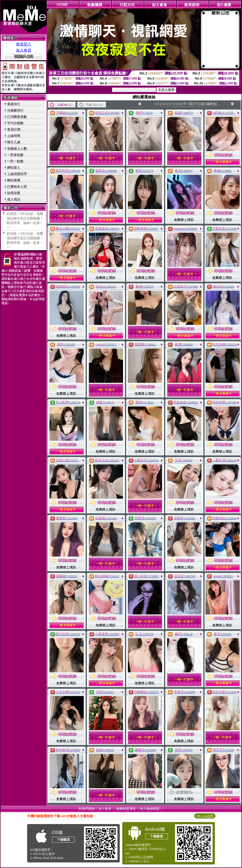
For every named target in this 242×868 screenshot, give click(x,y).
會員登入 (24, 44)
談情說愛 (14, 193)
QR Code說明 (205, 816)
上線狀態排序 (17, 174)
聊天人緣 (14, 142)
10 (180, 104)
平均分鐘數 (15, 123)
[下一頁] (187, 104)
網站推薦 (14, 180)
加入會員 (24, 50)
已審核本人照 (17, 187)
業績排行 (14, 104)
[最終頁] (211, 104)
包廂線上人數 (17, 148)
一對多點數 (15, 155)
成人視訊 (14, 199)
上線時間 (14, 136)
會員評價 (14, 129)
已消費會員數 (17, 117)
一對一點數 (15, 161)
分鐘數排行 (15, 110)
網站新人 (14, 168)
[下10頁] (199, 104)
